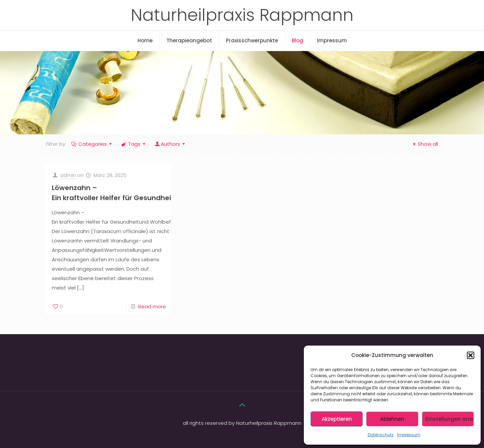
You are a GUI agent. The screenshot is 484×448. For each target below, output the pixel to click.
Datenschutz (381, 435)
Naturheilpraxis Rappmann (242, 15)
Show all (424, 144)
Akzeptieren (337, 419)
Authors (170, 144)
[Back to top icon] (242, 405)
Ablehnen (392, 419)
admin (68, 175)
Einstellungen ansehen (450, 419)
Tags (134, 144)
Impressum (409, 435)
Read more (152, 306)
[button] (471, 355)
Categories (92, 144)
